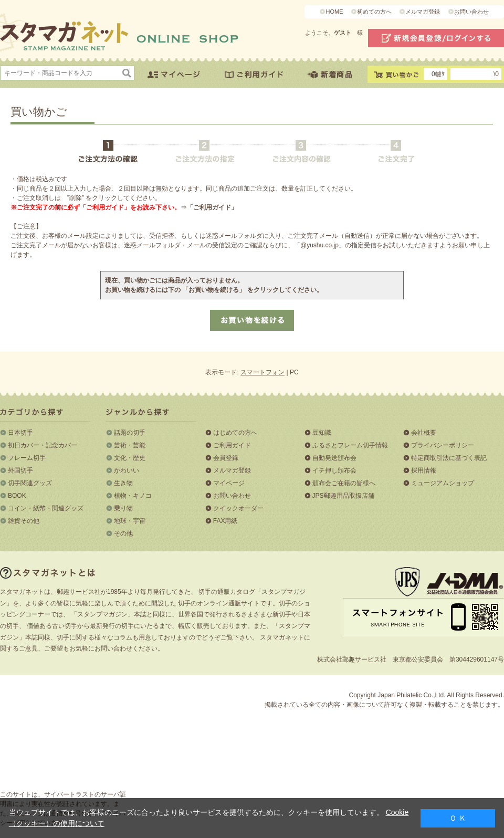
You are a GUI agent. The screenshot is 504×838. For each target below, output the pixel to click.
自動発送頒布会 (334, 458)
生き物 (123, 483)
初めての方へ (374, 12)
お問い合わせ (471, 12)
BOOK (17, 496)
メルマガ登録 (423, 12)
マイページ (229, 483)
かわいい (127, 470)
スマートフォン (262, 372)
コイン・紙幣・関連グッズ (46, 508)
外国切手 (20, 470)
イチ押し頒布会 (334, 470)
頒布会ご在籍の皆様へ (344, 483)
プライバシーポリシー (443, 445)
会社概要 (424, 433)
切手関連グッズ (30, 483)
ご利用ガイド (232, 445)
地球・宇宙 (130, 521)
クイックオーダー (238, 508)
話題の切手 (130, 433)
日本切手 (20, 433)
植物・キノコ (133, 496)
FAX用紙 (225, 521)
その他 (123, 533)
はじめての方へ (235, 433)
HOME (334, 12)
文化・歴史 (130, 458)
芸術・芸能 (130, 445)
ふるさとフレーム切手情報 (350, 445)
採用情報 (424, 470)
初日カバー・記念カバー (43, 445)
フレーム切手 (27, 458)
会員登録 (226, 458)
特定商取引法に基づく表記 (449, 458)
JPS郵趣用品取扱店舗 (343, 496)
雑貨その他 (24, 521)
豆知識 (322, 433)
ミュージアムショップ (443, 483)
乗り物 (123, 508)
